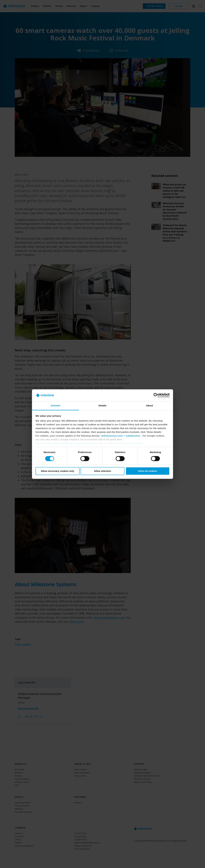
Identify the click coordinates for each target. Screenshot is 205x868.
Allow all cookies (148, 471)
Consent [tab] (56, 406)
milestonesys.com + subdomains (121, 436)
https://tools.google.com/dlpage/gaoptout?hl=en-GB (67, 443)
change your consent (130, 443)
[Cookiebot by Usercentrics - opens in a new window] (156, 395)
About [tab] (150, 406)
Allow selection (102, 471)
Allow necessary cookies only (57, 471)
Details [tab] (103, 406)
